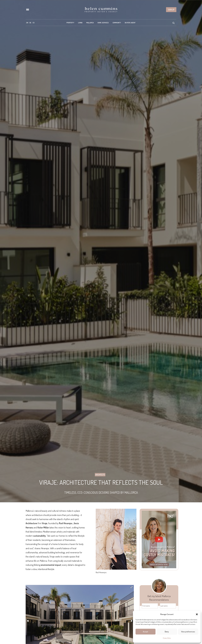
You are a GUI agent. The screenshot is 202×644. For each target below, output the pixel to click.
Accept (146, 632)
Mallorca (90, 23)
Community (117, 23)
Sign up (171, 10)
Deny (167, 632)
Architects (100, 475)
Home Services (103, 23)
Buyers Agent (130, 23)
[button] (197, 614)
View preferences (188, 632)
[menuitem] (27, 23)
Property (70, 23)
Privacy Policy (167, 638)
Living (80, 23)
